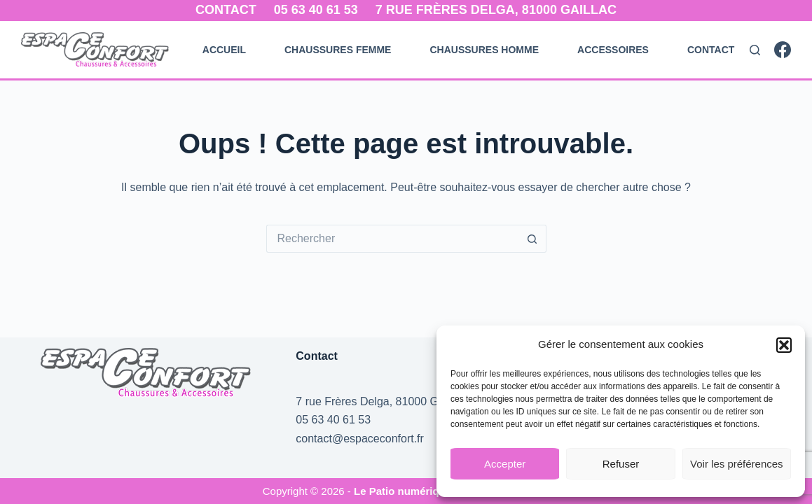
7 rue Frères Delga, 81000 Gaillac (496, 10)
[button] (784, 345)
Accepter (505, 464)
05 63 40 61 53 (316, 10)
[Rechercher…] (392, 239)
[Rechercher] (755, 50)
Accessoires (613, 50)
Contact (226, 10)
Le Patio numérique (404, 491)
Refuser (621, 464)
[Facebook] (783, 50)
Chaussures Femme (338, 50)
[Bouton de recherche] (532, 239)
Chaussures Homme (484, 50)
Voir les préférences (737, 464)
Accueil (224, 50)
